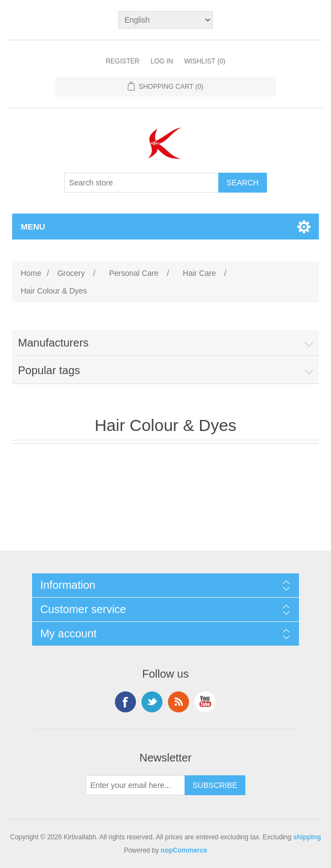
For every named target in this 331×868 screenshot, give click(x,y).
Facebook (125, 702)
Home (31, 273)
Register (122, 61)
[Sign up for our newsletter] (135, 785)
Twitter (152, 702)
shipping (307, 837)
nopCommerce (184, 850)
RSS (178, 702)
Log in (162, 61)
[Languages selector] (165, 20)
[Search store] (141, 183)
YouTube (205, 702)
